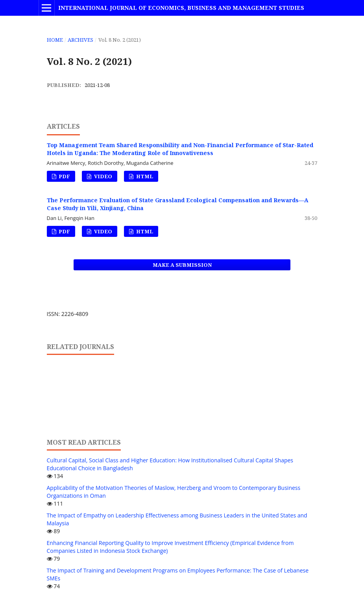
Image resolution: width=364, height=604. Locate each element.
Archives (80, 40)
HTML (144, 176)
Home (55, 40)
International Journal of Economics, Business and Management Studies (181, 8)
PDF (64, 176)
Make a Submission (182, 265)
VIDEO (103, 176)
